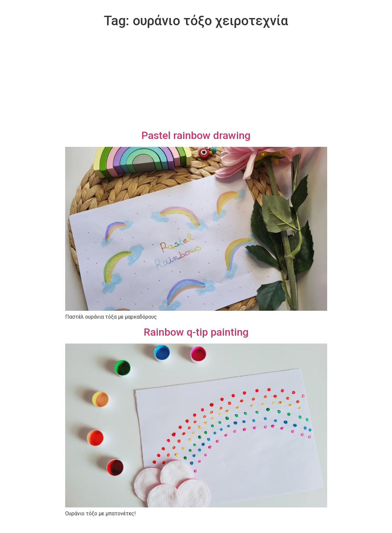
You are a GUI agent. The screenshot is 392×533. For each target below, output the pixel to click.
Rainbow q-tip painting (196, 332)
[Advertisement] (196, 80)
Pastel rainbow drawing (196, 135)
